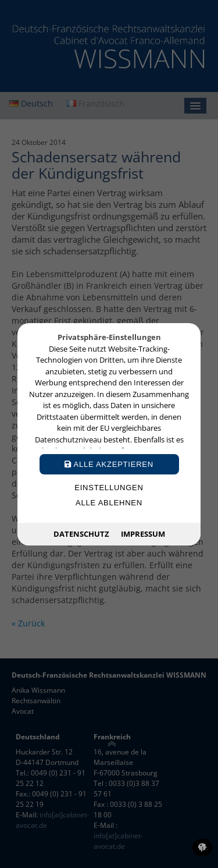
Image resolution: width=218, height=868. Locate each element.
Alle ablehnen (109, 503)
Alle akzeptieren (109, 464)
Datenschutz (81, 533)
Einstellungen (109, 488)
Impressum (143, 533)
